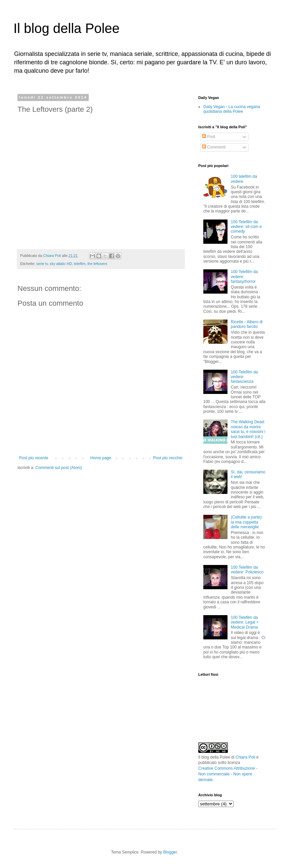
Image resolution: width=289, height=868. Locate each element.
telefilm (80, 264)
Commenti (214, 147)
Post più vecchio (168, 458)
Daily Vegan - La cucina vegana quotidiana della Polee (232, 109)
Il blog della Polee (67, 28)
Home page (101, 458)
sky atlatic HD (61, 264)
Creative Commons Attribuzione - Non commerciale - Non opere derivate (228, 774)
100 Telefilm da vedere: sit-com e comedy (246, 227)
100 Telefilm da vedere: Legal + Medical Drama (245, 622)
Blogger (170, 852)
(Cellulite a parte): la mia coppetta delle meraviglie (247, 522)
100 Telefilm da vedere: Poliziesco (247, 570)
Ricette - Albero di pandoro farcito (247, 324)
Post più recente (34, 458)
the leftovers (97, 264)
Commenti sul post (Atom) (59, 468)
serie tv (42, 264)
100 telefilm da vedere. (244, 179)
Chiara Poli (245, 757)
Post (209, 137)
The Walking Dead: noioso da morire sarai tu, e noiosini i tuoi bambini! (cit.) (248, 429)
